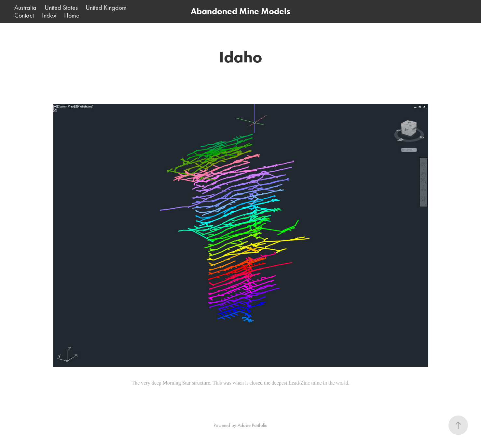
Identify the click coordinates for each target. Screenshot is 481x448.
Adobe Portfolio (253, 425)
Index (49, 15)
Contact (24, 15)
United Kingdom (106, 7)
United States (61, 7)
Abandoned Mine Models (240, 11)
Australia (25, 7)
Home (72, 15)
